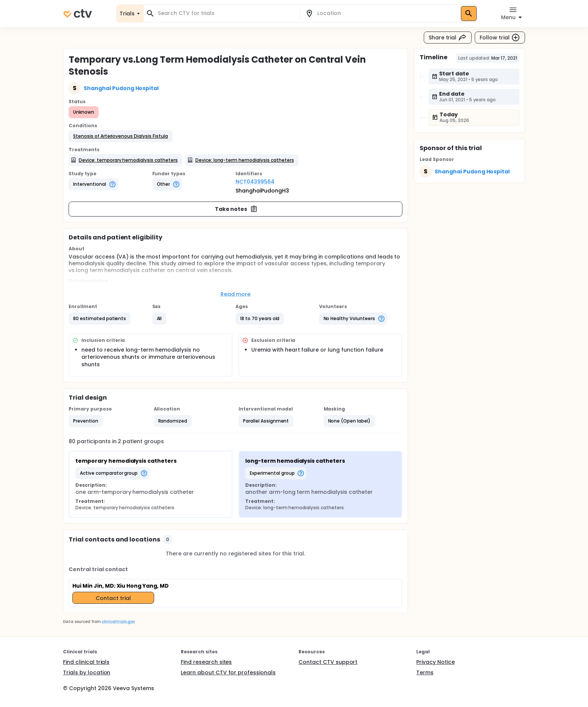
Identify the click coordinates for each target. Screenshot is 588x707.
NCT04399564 (255, 182)
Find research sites (206, 662)
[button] (121, 136)
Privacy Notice (436, 662)
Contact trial (113, 598)
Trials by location (87, 672)
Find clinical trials (86, 662)
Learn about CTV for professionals (228, 672)
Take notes (236, 209)
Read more (236, 294)
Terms (425, 672)
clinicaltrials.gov (118, 622)
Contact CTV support (328, 662)
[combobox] (226, 13)
